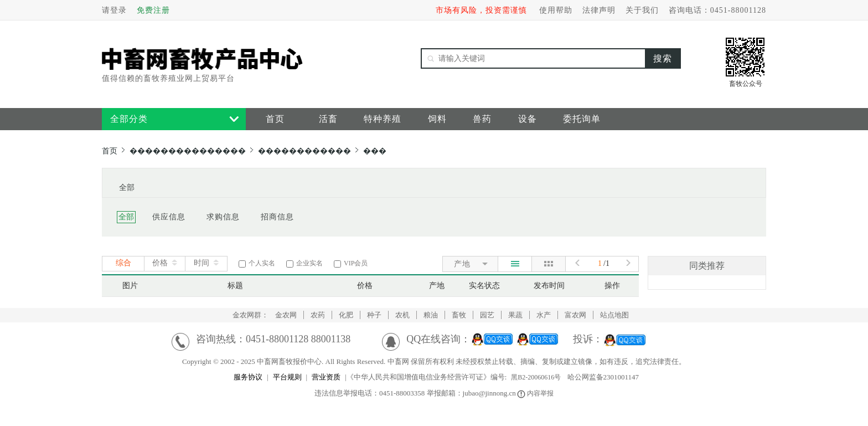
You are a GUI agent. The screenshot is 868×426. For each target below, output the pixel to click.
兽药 (482, 119)
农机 (402, 315)
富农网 (575, 315)
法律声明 (599, 10)
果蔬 (515, 315)
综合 (123, 263)
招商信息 (277, 217)
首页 (275, 119)
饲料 (437, 119)
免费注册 (153, 10)
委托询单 (582, 119)
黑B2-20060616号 (536, 377)
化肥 (346, 315)
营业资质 (326, 377)
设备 (528, 119)
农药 (318, 315)
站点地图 (614, 315)
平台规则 (287, 377)
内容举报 (536, 393)
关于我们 (642, 10)
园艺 (487, 315)
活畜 (328, 119)
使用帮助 (556, 10)
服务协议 (248, 377)
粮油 (431, 315)
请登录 (114, 10)
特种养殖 (383, 119)
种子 (374, 315)
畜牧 (459, 315)
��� (375, 151)
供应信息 (169, 217)
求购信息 (223, 217)
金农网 (286, 315)
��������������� (188, 151)
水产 (544, 315)
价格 (160, 263)
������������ (304, 151)
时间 (201, 263)
